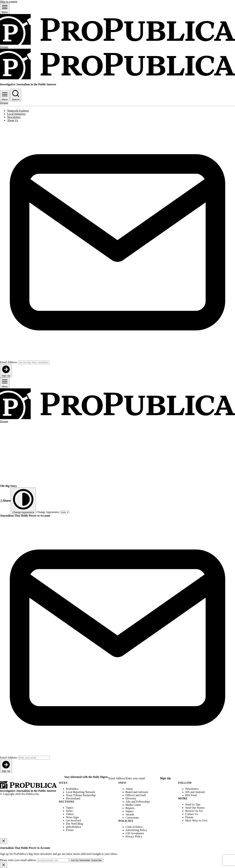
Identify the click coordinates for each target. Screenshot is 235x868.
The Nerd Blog (74, 824)
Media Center (133, 805)
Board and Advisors (137, 792)
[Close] (4, 841)
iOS (187, 792)
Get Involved (73, 820)
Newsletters (14, 117)
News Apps (72, 817)
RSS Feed (191, 795)
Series (69, 811)
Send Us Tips (193, 804)
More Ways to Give (196, 820)
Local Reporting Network (81, 792)
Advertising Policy (136, 830)
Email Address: (9, 362)
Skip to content (9, 2)
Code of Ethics (134, 827)
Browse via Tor (194, 811)
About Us (13, 120)
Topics (70, 808)
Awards (130, 814)
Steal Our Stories (195, 808)
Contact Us (192, 814)
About (129, 789)
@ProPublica (74, 827)
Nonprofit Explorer (18, 111)
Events (70, 830)
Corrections (132, 818)
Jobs (128, 802)
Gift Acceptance (135, 833)
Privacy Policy (134, 836)
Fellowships (143, 802)
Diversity (131, 798)
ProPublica (72, 789)
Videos (70, 814)
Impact (129, 811)
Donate (189, 817)
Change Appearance (48, 512)
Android (200, 792)
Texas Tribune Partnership (81, 795)
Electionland (73, 798)
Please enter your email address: (18, 860)
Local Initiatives (16, 114)
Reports (130, 808)
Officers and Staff (136, 795)
